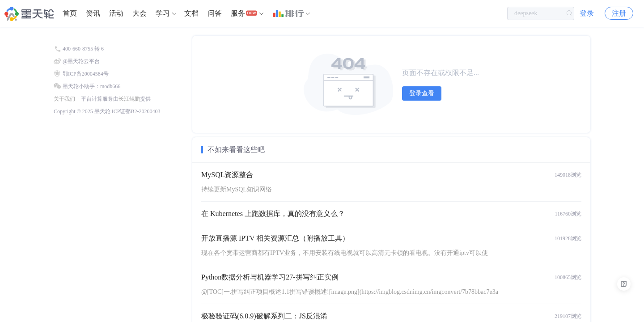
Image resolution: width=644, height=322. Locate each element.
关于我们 (64, 99)
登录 (587, 13)
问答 (215, 13)
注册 (619, 13)
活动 (116, 13)
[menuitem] (70, 13)
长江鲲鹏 (129, 99)
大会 (140, 13)
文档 (191, 13)
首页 (70, 13)
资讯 (93, 13)
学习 (163, 13)
